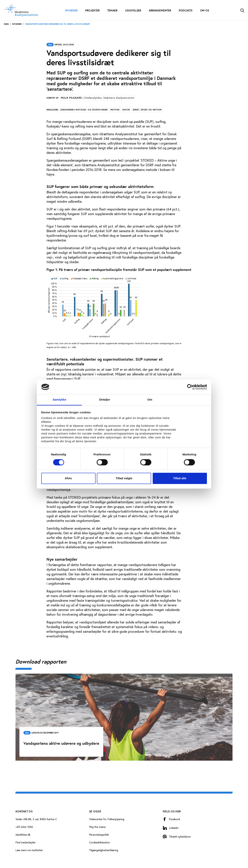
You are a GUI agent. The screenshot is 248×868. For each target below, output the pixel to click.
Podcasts (186, 10)
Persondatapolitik (99, 835)
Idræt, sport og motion (147, 110)
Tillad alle (180, 478)
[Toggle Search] (242, 10)
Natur (126, 110)
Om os (205, 10)
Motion (115, 110)
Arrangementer (160, 10)
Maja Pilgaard (98, 98)
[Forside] (21, 10)
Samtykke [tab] (59, 400)
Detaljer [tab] (105, 400)
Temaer (112, 10)
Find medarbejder (26, 842)
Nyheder (71, 10)
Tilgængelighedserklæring (104, 850)
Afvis (68, 478)
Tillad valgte (124, 478)
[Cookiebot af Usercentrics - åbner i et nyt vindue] (190, 387)
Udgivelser (133, 10)
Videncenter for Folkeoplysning (107, 819)
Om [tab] (150, 400)
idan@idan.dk (23, 835)
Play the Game (97, 827)
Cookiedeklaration (99, 842)
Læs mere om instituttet (29, 850)
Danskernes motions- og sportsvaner (84, 110)
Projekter (92, 10)
